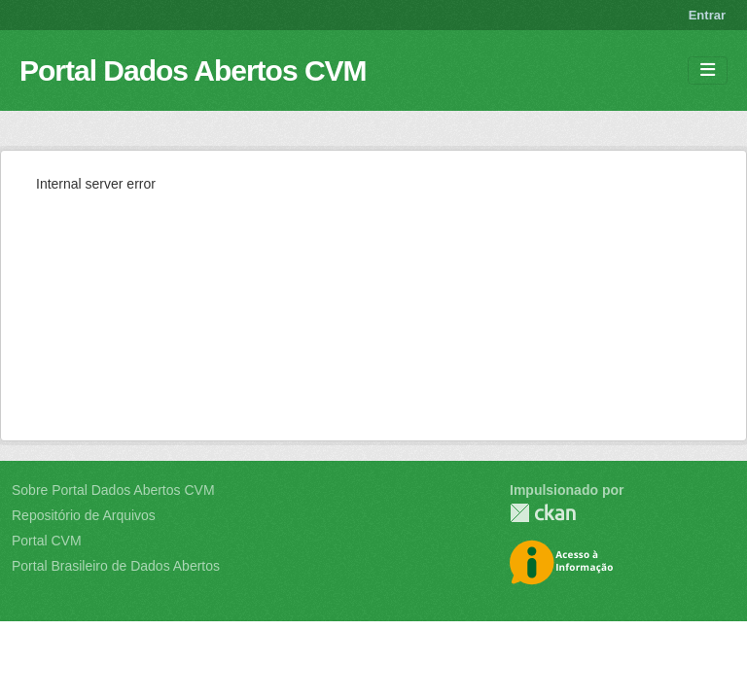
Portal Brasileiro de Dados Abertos (116, 566)
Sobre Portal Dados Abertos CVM (113, 490)
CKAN (543, 513)
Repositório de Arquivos (84, 515)
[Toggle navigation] (708, 70)
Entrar (707, 15)
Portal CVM (47, 541)
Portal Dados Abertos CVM (193, 70)
